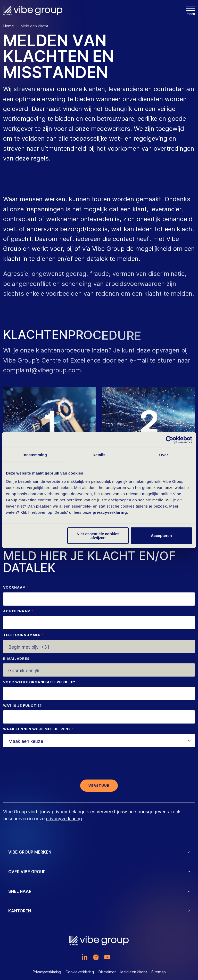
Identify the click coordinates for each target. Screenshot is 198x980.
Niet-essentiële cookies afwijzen (98, 535)
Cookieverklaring (80, 972)
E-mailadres (16, 659)
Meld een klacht (134, 972)
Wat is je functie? (23, 706)
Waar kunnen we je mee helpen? (37, 729)
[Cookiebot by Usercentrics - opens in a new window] (170, 440)
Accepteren (161, 536)
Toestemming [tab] (35, 455)
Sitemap (158, 972)
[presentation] (99, 765)
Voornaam (14, 588)
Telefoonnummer (22, 635)
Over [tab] (164, 455)
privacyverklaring (110, 512)
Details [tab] (99, 455)
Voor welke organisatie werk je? (39, 682)
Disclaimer (107, 972)
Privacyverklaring (47, 972)
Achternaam (17, 611)
